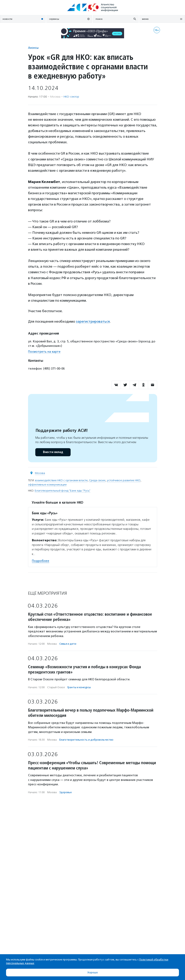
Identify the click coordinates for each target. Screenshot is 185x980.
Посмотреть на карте (44, 352)
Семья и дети (68, 644)
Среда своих (97, 480)
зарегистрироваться (93, 321)
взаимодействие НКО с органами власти (61, 480)
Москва (40, 473)
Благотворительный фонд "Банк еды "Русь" (63, 491)
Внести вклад (53, 452)
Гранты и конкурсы (79, 687)
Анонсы (33, 48)
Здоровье (65, 792)
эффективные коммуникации (47, 485)
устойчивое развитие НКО (124, 480)
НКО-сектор (71, 97)
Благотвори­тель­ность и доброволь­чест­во (86, 740)
